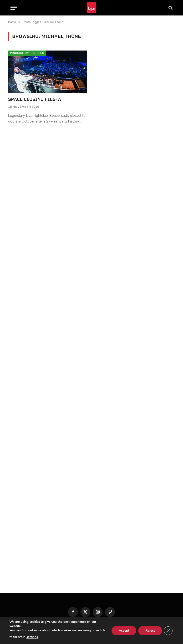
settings (32, 637)
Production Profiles (27, 53)
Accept (124, 631)
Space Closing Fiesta (35, 99)
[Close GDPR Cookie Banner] (168, 631)
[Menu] (14, 8)
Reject (150, 631)
